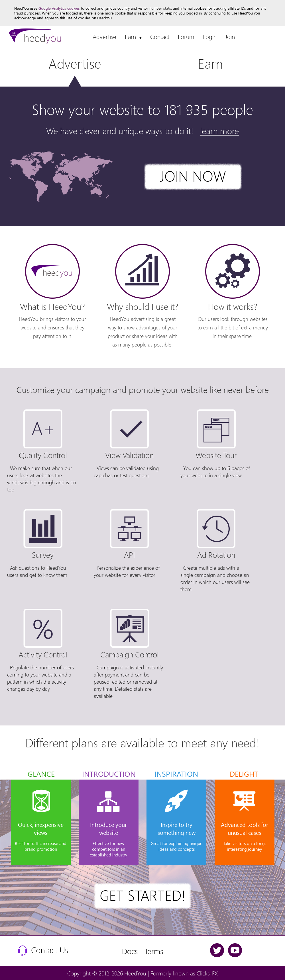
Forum (186, 36)
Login (210, 36)
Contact (160, 36)
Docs (130, 951)
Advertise (104, 36)
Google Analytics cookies (59, 8)
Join (230, 36)
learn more (219, 131)
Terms (154, 951)
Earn (133, 36)
